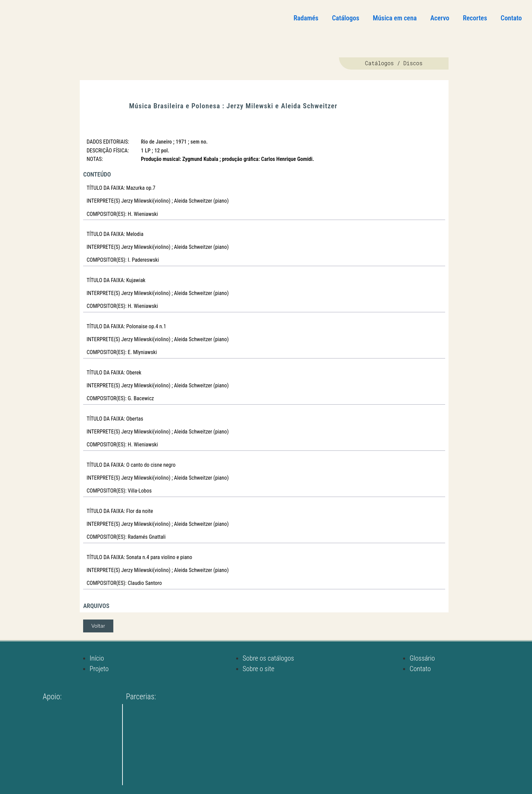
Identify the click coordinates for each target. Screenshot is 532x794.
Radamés (306, 18)
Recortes (475, 18)
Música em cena (395, 18)
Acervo (440, 18)
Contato (511, 18)
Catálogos (345, 18)
